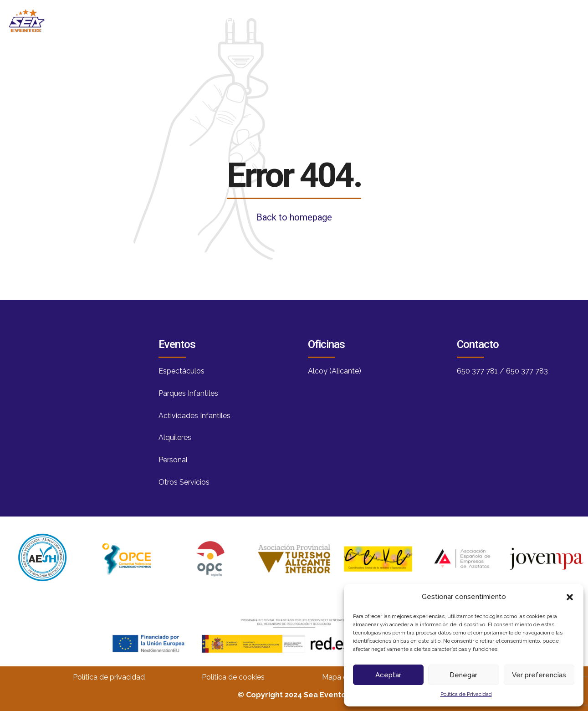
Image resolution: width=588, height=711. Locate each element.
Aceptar (388, 675)
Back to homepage (294, 217)
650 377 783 (527, 371)
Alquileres (175, 437)
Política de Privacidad (466, 694)
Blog (350, 20)
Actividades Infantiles (194, 416)
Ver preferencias (539, 675)
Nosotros (290, 20)
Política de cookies (233, 677)
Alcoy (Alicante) (335, 371)
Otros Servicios (184, 482)
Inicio (228, 20)
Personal (173, 460)
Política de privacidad (109, 677)
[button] (570, 597)
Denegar (463, 675)
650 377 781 (477, 371)
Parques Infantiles (188, 393)
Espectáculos (182, 371)
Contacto (480, 20)
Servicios (410, 20)
